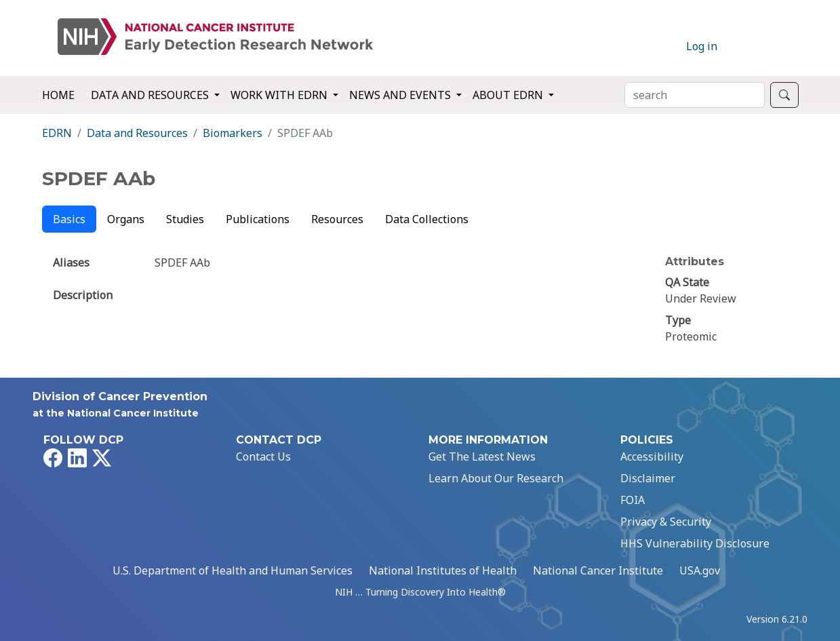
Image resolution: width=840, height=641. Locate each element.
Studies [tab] (185, 219)
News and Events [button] (401, 95)
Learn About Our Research (496, 478)
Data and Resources (137, 133)
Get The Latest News (482, 457)
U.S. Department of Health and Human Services (233, 570)
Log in (702, 46)
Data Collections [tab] (427, 219)
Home (58, 95)
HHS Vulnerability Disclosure (695, 543)
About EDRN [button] (509, 95)
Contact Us (263, 457)
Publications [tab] (258, 219)
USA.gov (700, 570)
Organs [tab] (126, 219)
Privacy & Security (666, 522)
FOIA (633, 500)
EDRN (57, 133)
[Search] (695, 95)
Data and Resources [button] (151, 95)
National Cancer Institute (598, 570)
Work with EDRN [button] (280, 95)
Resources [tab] (337, 219)
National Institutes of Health (443, 570)
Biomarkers (233, 133)
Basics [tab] (69, 219)
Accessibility (652, 457)
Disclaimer (648, 478)
